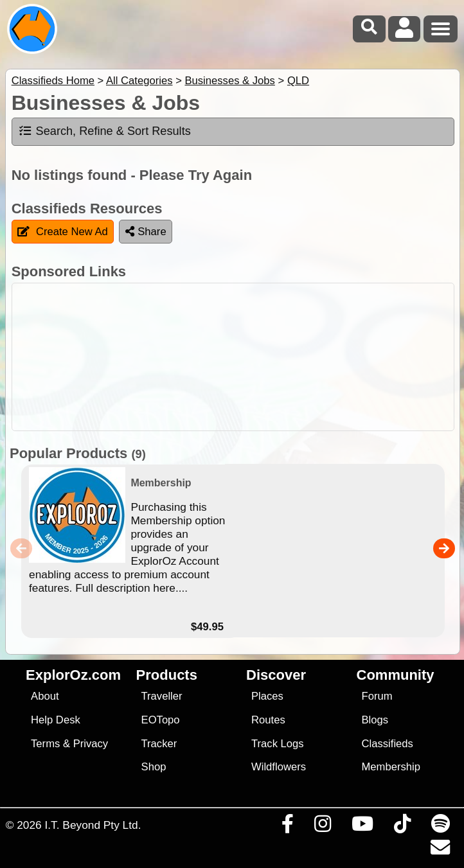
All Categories (139, 81)
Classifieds (388, 744)
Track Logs (278, 744)
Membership (391, 767)
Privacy (91, 744)
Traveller (162, 696)
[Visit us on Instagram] (322, 827)
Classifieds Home (53, 81)
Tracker (159, 744)
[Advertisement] (239, 357)
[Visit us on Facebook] (287, 827)
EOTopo (161, 720)
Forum (377, 696)
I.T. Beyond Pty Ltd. (93, 825)
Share (146, 232)
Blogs (375, 720)
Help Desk (56, 720)
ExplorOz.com (73, 675)
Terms (45, 744)
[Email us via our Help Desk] (440, 851)
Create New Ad (63, 232)
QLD (298, 81)
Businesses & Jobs (229, 81)
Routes (268, 720)
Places (267, 696)
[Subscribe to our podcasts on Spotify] (440, 827)
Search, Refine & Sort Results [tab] (104, 131)
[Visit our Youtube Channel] (362, 827)
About (45, 696)
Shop (154, 767)
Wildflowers (279, 767)
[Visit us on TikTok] (402, 827)
